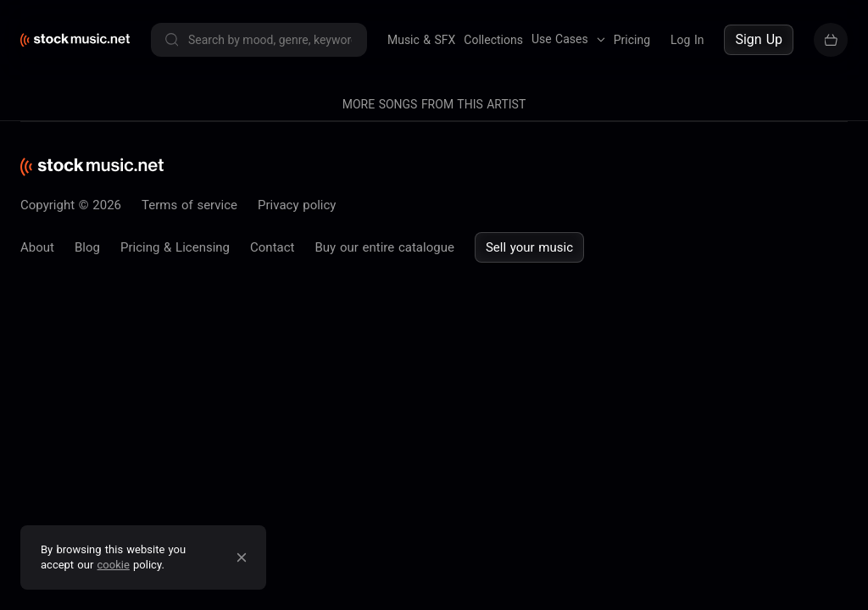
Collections (493, 40)
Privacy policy (297, 205)
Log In (687, 40)
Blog (87, 247)
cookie (114, 565)
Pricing (632, 40)
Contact (272, 247)
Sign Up (759, 39)
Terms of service (189, 205)
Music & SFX (421, 40)
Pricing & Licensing (175, 247)
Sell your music (529, 247)
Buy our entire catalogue (384, 247)
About (37, 247)
